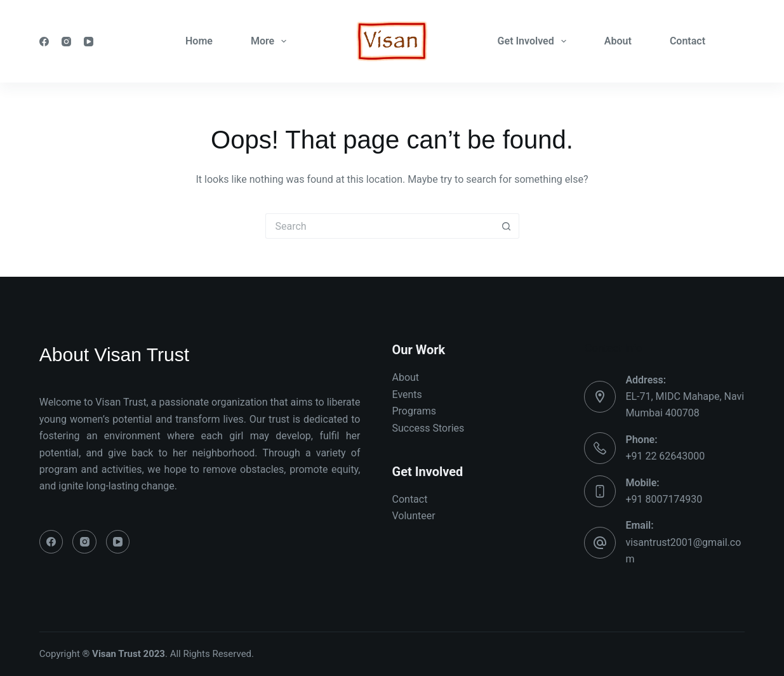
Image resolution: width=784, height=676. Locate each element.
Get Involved (535, 41)
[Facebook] (44, 42)
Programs (415, 411)
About (618, 41)
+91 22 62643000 (665, 456)
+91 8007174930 (664, 499)
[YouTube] (89, 42)
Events (407, 394)
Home (199, 41)
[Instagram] (66, 42)
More (271, 41)
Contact (688, 41)
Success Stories (429, 428)
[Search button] (507, 226)
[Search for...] (380, 226)
